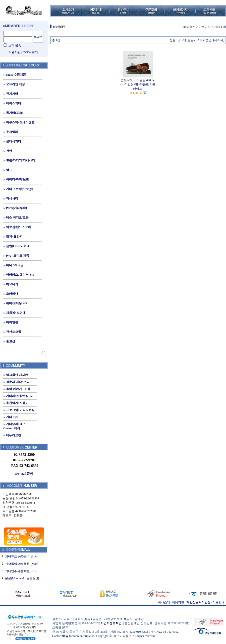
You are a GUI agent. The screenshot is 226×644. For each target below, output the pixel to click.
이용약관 (178, 602)
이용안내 (218, 602)
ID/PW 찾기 (30, 52)
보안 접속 (15, 46)
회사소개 (164, 602)
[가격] (182, 40)
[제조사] (219, 40)
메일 (65, 636)
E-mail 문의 (24, 474)
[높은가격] (194, 40)
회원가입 (15, 52)
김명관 (139, 619)
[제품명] (207, 40)
